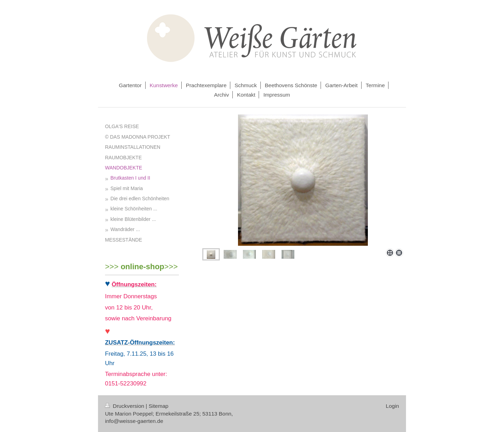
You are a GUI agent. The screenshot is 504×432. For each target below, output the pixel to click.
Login (392, 406)
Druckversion (125, 406)
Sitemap (159, 406)
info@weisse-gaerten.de (134, 421)
